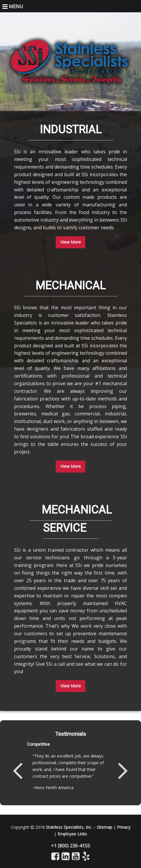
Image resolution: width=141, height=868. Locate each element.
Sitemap (105, 827)
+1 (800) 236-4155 (70, 846)
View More (71, 242)
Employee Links (72, 834)
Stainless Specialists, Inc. (69, 827)
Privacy (124, 827)
